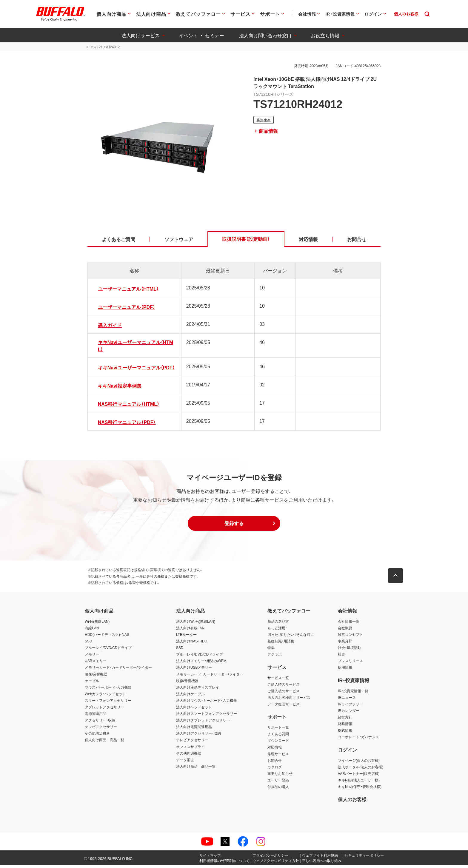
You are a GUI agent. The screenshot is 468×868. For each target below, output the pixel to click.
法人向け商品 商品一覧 (196, 769)
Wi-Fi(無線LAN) (97, 624)
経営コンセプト (350, 637)
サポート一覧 (278, 730)
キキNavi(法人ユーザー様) (359, 782)
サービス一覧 (278, 680)
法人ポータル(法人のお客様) (361, 769)
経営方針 (345, 719)
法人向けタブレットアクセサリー (203, 723)
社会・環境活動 (350, 650)
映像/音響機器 (96, 676)
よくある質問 (278, 736)
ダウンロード (278, 743)
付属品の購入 (278, 789)
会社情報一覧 (349, 624)
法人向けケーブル (190, 696)
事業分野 (345, 643)
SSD (88, 643)
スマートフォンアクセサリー (108, 703)
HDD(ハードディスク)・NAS (107, 637)
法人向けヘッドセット (194, 709)
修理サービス (278, 756)
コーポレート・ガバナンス (358, 739)
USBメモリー (96, 663)
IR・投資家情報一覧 (353, 693)
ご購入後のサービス (284, 693)
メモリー (92, 657)
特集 (271, 650)
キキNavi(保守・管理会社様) (360, 789)
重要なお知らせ (280, 776)
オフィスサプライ (190, 749)
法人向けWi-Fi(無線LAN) (196, 624)
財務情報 (345, 726)
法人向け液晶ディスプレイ (198, 690)
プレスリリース (350, 663)
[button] (234, 526)
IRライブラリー (350, 706)
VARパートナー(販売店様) (359, 776)
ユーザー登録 (278, 782)
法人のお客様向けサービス (289, 700)
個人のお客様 (352, 802)
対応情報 (275, 750)
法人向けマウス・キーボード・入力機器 (207, 703)
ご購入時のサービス (284, 687)
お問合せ (275, 763)
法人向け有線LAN (190, 630)
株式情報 (345, 733)
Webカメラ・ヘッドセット (105, 696)
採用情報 (345, 670)
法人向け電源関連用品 (194, 729)
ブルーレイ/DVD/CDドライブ (108, 650)
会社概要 (345, 630)
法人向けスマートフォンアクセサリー (207, 716)
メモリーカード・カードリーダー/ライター (118, 670)
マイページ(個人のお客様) (359, 763)
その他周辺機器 (97, 736)
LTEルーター (186, 637)
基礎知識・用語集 (281, 643)
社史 (341, 657)
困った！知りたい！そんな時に (291, 637)
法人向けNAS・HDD (192, 643)
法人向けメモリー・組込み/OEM (201, 663)
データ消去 (185, 762)
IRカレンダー (349, 713)
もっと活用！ (277, 630)
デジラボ (275, 657)
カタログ (275, 769)
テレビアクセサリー (101, 729)
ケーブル (92, 683)
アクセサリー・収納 (100, 723)
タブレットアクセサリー (104, 709)
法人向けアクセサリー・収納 (198, 736)
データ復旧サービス (284, 706)
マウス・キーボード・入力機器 (108, 690)
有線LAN (92, 630)
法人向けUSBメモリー (194, 670)
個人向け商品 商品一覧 (104, 742)
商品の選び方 (278, 624)
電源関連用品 (96, 716)
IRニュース (347, 700)
